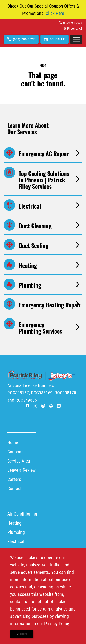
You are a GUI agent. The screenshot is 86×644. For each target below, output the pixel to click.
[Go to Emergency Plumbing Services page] (43, 327)
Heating (14, 523)
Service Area (19, 461)
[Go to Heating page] (43, 265)
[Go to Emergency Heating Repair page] (43, 304)
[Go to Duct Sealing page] (43, 245)
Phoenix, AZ (75, 28)
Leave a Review (21, 470)
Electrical (16, 541)
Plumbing (16, 532)
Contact (14, 488)
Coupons (15, 452)
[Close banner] (22, 634)
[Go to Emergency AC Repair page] (43, 153)
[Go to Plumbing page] (43, 284)
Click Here (55, 13)
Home (13, 443)
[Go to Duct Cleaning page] (43, 225)
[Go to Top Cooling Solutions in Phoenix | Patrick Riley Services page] (43, 179)
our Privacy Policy (53, 624)
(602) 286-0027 (73, 23)
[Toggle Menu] (76, 39)
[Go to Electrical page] (43, 205)
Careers (14, 479)
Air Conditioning (22, 514)
